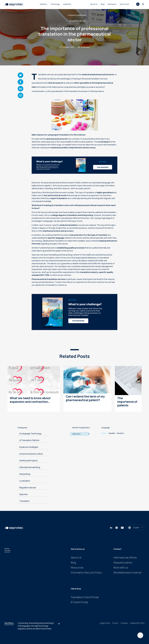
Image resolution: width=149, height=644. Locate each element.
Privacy (115, 623)
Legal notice (105, 623)
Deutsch (120, 433)
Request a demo (123, 563)
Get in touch (124, 4)
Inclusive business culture (31, 454)
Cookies (124, 623)
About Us (94, 4)
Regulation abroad (77, 21)
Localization (25, 481)
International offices (125, 558)
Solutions (43, 4)
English (104, 433)
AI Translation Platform (29, 440)
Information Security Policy (86, 573)
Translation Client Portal (85, 597)
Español (112, 433)
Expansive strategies (77, 15)
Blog (103, 4)
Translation (24, 501)
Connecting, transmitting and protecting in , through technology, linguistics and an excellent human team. (36, 626)
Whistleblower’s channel (128, 573)
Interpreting (25, 474)
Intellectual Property (28, 461)
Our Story (9, 623)
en (138, 4)
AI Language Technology (30, 434)
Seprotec (24, 494)
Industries (67, 4)
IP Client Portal (79, 602)
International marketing (30, 467)
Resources (112, 4)
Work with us (121, 568)
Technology (55, 4)
